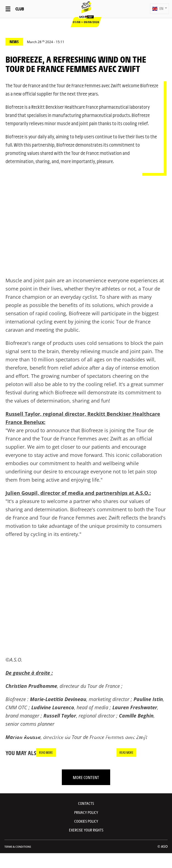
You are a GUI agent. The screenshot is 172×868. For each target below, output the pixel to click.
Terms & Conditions (18, 847)
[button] (159, 9)
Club (20, 9)
